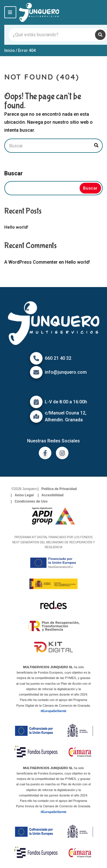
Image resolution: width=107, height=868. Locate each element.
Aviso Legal (24, 495)
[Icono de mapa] (36, 416)
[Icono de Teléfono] (36, 358)
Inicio (10, 50)
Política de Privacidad (59, 489)
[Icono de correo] (36, 372)
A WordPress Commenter (31, 262)
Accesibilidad (52, 495)
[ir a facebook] (45, 453)
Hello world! (16, 227)
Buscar (14, 173)
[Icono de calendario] (36, 402)
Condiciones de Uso (31, 501)
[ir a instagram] (62, 453)
